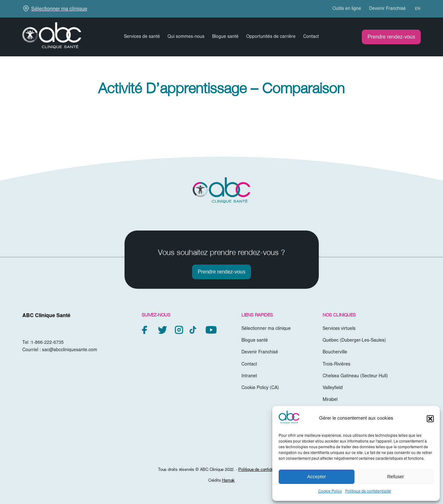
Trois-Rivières (336, 365)
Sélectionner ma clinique (59, 9)
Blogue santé (225, 37)
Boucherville (335, 352)
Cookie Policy (330, 492)
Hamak (228, 481)
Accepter (316, 476)
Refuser (396, 476)
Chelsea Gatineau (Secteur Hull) (355, 376)
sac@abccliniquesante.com (70, 350)
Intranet (249, 376)
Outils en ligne (347, 9)
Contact (311, 37)
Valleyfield (333, 388)
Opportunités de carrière (271, 37)
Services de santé (142, 37)
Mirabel (330, 400)
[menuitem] (415, 9)
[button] (430, 419)
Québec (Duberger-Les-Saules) (354, 341)
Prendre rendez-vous (391, 37)
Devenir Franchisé (387, 9)
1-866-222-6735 (47, 343)
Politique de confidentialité (368, 492)
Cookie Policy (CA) (260, 388)
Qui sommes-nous (186, 37)
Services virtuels (339, 329)
